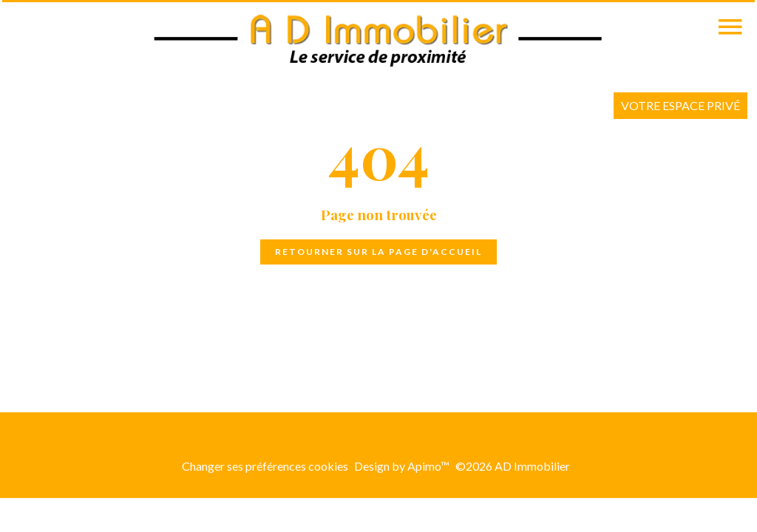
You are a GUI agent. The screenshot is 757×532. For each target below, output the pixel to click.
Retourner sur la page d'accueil (378, 252)
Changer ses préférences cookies (265, 466)
